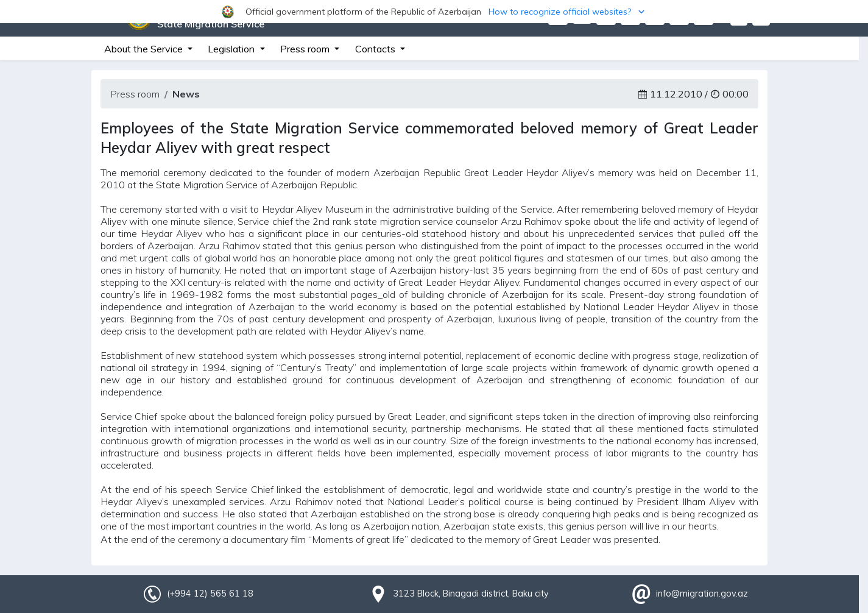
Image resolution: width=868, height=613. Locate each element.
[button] (434, 12)
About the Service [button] (145, 49)
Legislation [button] (232, 49)
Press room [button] (306, 49)
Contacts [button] (376, 49)
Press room (135, 94)
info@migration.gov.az (702, 594)
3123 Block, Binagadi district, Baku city (471, 594)
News (186, 94)
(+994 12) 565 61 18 (210, 594)
